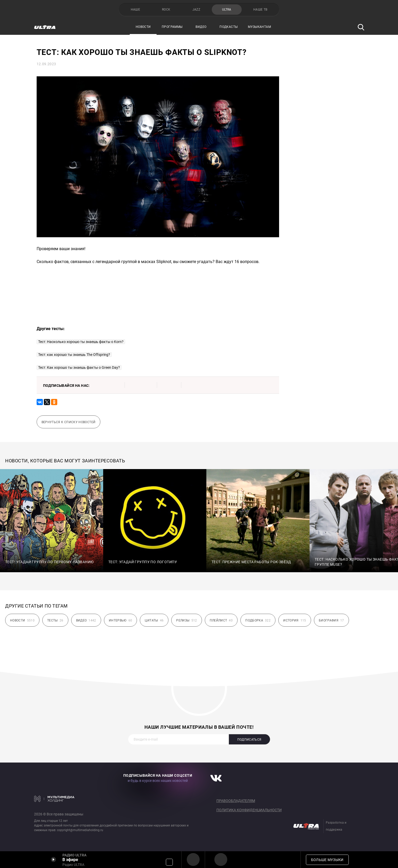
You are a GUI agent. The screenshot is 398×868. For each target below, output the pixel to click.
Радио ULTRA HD (221, 859)
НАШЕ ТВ (260, 10)
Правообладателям (236, 801)
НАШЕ (135, 10)
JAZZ (196, 10)
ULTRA (227, 10)
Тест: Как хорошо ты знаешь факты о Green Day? (79, 367)
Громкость (169, 862)
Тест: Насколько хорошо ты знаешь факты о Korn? (81, 342)
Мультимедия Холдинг (54, 799)
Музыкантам (259, 27)
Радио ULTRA (193, 859)
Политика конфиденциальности (249, 810)
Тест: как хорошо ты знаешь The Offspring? (74, 355)
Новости (143, 27)
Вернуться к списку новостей (69, 422)
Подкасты (229, 27)
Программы (172, 27)
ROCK (166, 10)
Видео (201, 27)
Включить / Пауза (53, 859)
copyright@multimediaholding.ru (80, 830)
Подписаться (249, 740)
